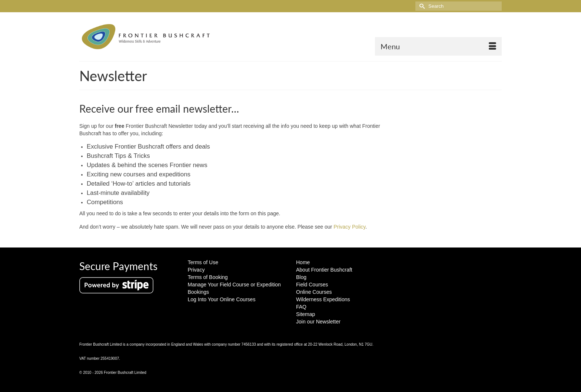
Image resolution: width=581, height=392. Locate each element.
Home (303, 262)
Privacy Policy (349, 227)
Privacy (196, 270)
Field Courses (312, 285)
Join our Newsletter (318, 322)
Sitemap (306, 314)
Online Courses (314, 292)
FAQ (301, 307)
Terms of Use (203, 262)
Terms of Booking (208, 277)
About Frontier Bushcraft (324, 270)
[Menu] (438, 46)
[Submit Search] (421, 6)
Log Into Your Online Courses (222, 299)
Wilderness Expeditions (323, 299)
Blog (301, 277)
